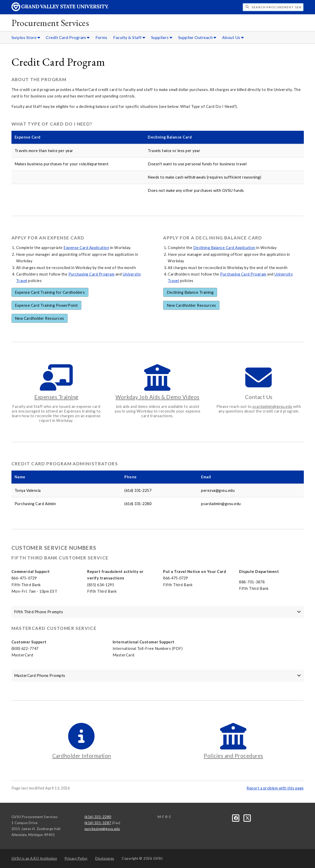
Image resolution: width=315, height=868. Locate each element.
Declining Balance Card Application (224, 248)
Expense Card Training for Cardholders (50, 292)
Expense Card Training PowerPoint (46, 305)
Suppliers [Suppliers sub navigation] (162, 37)
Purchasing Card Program (92, 274)
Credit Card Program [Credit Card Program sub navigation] (68, 37)
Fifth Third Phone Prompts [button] (158, 612)
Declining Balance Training (190, 292)
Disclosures (105, 858)
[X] (247, 818)
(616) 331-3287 (98, 823)
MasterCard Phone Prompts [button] (158, 676)
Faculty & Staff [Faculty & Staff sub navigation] (129, 37)
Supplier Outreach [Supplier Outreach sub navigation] (197, 37)
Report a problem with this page (275, 788)
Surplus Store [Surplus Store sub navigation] (26, 37)
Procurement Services (50, 23)
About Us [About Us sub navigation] (233, 37)
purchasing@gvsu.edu (102, 829)
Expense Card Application (86, 248)
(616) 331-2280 (98, 817)
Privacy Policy (76, 858)
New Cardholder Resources (40, 318)
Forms (101, 37)
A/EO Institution (34, 858)
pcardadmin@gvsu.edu (272, 406)
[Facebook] (236, 818)
